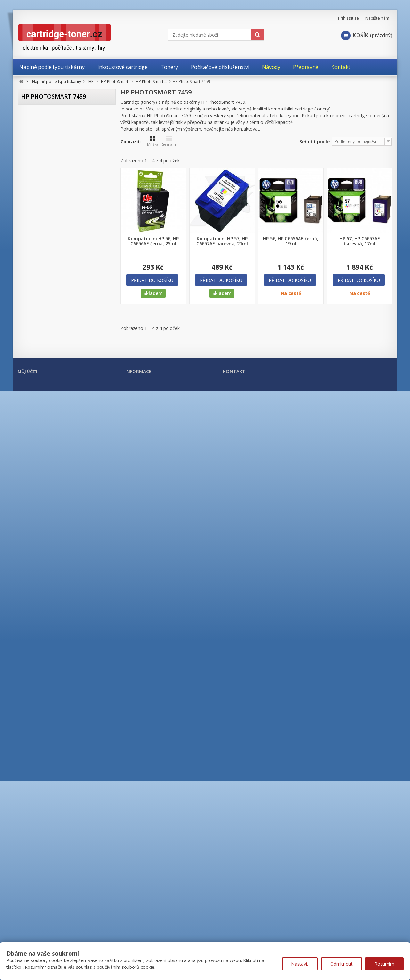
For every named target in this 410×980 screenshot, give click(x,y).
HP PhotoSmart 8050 (60, 538)
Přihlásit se (348, 18)
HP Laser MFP (44, 725)
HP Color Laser (45, 619)
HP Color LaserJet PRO (52, 661)
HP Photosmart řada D (57, 595)
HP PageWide (44, 735)
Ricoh (32, 823)
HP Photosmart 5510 (60, 391)
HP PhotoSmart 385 (59, 339)
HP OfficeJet (42, 229)
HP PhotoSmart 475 (59, 357)
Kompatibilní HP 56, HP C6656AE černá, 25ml (153, 241)
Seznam (169, 141)
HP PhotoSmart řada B (57, 577)
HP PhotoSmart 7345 (60, 434)
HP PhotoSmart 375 (59, 331)
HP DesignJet (43, 197)
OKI (30, 798)
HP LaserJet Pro (45, 704)
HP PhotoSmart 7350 (60, 443)
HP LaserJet (41, 683)
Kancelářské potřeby (46, 863)
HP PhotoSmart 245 (59, 305)
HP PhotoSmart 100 (59, 270)
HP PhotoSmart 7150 (60, 417)
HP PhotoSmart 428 (59, 348)
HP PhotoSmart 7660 (60, 495)
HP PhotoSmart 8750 (60, 564)
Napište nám (377, 18)
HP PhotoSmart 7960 (60, 530)
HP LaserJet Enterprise (53, 693)
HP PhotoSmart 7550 (60, 478)
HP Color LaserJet (47, 640)
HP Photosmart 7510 (60, 469)
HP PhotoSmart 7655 (60, 486)
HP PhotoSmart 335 (59, 322)
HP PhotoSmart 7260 (60, 426)
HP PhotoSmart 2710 (60, 383)
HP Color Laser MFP (49, 630)
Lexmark (35, 786)
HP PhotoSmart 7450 (60, 452)
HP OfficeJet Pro (46, 239)
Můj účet (28, 923)
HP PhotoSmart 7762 (60, 521)
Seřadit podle (315, 141)
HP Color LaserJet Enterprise (58, 651)
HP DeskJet (41, 176)
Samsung (36, 811)
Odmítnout (341, 964)
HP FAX (37, 218)
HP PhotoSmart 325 (59, 313)
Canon (33, 139)
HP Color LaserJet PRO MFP (57, 672)
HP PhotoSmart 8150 (60, 547)
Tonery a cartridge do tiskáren (57, 851)
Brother (34, 126)
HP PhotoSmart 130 (59, 279)
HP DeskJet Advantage (53, 187)
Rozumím (384, 964)
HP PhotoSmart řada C (57, 586)
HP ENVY (38, 208)
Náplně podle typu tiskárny (53, 113)
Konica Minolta (42, 761)
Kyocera (35, 773)
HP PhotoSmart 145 (59, 287)
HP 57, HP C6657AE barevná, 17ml (360, 241)
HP (29, 164)
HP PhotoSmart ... (51, 261)
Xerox (32, 836)
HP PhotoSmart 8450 (60, 555)
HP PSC (37, 609)
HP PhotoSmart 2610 (60, 374)
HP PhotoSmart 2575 (60, 365)
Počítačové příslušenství (50, 874)
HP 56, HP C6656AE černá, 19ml (291, 241)
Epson (33, 151)
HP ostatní (40, 746)
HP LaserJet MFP (46, 714)
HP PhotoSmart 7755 (60, 504)
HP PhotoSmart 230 (59, 296)
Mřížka (153, 141)
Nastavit (300, 964)
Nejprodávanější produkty (153, 935)
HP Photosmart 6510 (60, 408)
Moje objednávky (35, 935)
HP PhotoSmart (45, 250)
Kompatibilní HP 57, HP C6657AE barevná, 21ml (222, 241)
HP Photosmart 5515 (60, 400)
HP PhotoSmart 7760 (60, 512)
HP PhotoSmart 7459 (61, 460)
